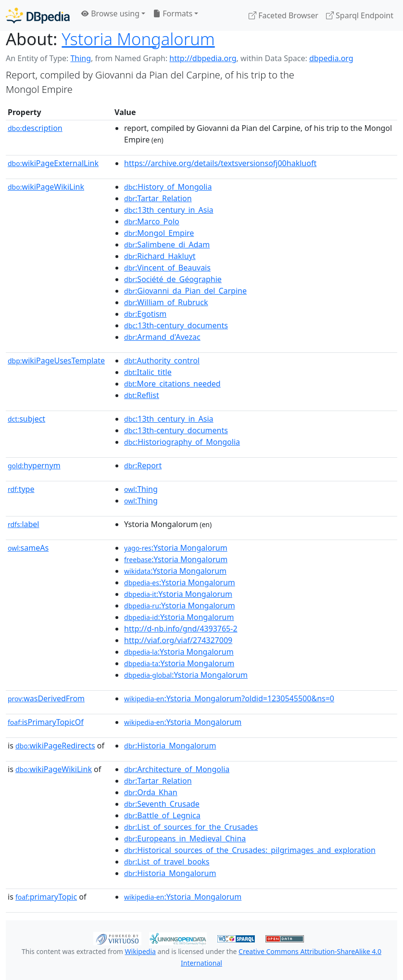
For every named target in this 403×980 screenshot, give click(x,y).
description (35, 128)
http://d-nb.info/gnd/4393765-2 (181, 629)
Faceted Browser (283, 15)
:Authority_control (162, 361)
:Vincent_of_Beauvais (167, 268)
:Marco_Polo (152, 221)
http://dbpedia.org (203, 58)
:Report (143, 465)
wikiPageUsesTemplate (56, 361)
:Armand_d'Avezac (162, 337)
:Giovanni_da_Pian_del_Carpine (185, 291)
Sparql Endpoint (360, 15)
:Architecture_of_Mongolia (177, 769)
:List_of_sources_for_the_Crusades (191, 827)
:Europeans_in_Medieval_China (185, 838)
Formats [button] (173, 13)
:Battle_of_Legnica (162, 815)
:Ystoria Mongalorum (176, 548)
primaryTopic (46, 897)
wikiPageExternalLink (53, 163)
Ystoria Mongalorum (138, 39)
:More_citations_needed (172, 384)
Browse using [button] (110, 13)
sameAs (28, 548)
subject (26, 419)
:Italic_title (148, 372)
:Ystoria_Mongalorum (183, 722)
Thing (81, 58)
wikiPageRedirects (55, 746)
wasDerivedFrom (46, 698)
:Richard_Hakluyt (160, 256)
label (24, 524)
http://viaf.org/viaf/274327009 (178, 640)
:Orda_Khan (151, 792)
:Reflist (142, 395)
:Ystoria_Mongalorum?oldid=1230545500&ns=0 (229, 698)
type (21, 489)
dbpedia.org (331, 58)
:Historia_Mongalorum (170, 746)
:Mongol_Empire (159, 233)
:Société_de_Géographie (173, 279)
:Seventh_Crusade (162, 804)
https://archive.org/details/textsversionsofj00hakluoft (220, 163)
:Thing (141, 489)
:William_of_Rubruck (166, 302)
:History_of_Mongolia (168, 187)
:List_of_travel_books (167, 862)
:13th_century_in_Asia (169, 210)
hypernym (34, 465)
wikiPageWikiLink (46, 187)
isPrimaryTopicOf (46, 722)
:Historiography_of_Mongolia (182, 442)
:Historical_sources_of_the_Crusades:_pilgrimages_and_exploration (250, 850)
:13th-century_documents (176, 325)
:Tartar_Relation (158, 198)
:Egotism (145, 314)
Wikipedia (140, 951)
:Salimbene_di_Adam (167, 245)
